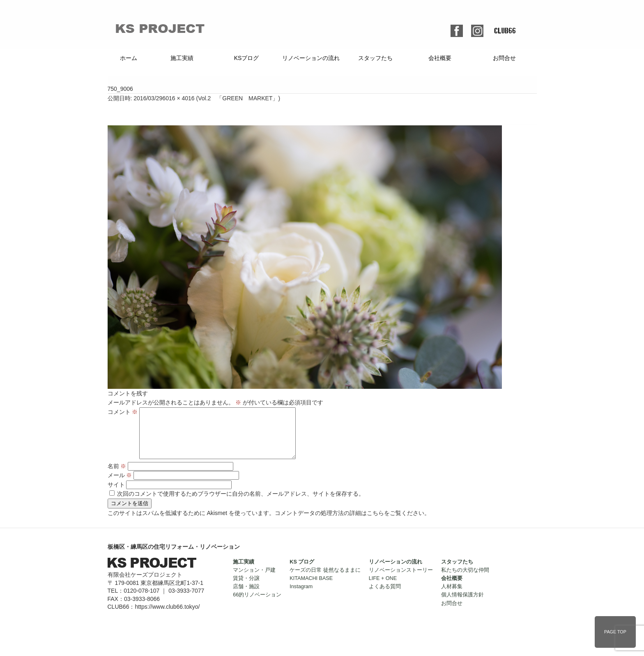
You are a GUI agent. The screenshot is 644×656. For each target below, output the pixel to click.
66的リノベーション (257, 605)
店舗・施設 (246, 596)
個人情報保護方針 (462, 605)
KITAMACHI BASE (311, 588)
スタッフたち (375, 58)
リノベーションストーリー (401, 580)
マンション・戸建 (254, 580)
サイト (116, 494)
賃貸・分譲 (246, 588)
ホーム (129, 58)
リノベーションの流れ (311, 58)
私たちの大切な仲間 (465, 580)
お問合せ (504, 58)
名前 (117, 476)
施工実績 (182, 58)
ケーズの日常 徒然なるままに (325, 580)
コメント (123, 412)
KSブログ (247, 58)
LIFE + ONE (383, 588)
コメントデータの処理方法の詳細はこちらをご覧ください (350, 523)
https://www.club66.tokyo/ (167, 617)
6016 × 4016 (178, 98)
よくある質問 (385, 596)
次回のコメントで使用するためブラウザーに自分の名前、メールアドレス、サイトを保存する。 (241, 504)
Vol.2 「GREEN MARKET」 (238, 98)
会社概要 (440, 58)
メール (120, 485)
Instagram (301, 596)
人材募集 (452, 596)
